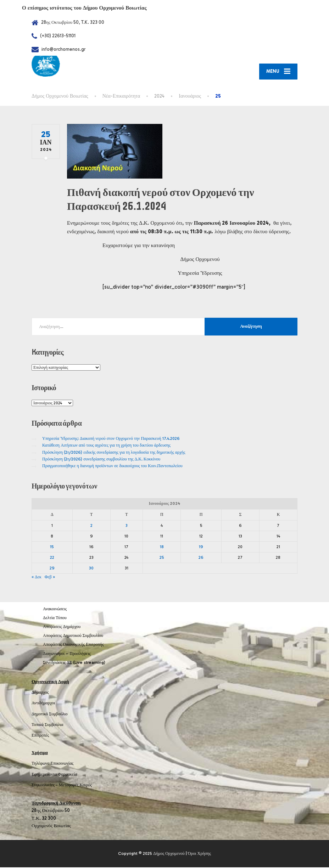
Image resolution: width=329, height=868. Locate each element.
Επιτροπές (40, 736)
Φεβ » (50, 578)
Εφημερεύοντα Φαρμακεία (54, 775)
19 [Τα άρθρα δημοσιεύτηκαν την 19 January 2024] (201, 547)
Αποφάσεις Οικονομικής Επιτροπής (73, 645)
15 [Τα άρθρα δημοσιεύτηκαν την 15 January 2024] (52, 547)
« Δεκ (37, 578)
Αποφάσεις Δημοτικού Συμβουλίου (73, 636)
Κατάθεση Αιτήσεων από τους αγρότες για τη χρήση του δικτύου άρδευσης (106, 446)
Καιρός (86, 786)
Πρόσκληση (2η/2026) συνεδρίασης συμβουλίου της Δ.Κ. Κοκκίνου (101, 460)
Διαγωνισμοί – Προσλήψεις (67, 654)
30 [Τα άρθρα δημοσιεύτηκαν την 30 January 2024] (91, 569)
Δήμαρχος (40, 693)
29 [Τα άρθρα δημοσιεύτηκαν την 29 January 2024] (52, 569)
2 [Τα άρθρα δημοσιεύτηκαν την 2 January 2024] (91, 526)
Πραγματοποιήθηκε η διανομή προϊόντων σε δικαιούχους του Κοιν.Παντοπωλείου (112, 466)
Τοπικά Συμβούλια (48, 725)
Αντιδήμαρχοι (43, 704)
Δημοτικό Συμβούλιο (50, 714)
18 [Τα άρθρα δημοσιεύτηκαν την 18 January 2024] (162, 547)
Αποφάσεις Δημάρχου (62, 627)
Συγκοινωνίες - (45, 786)
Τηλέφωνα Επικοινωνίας (52, 764)
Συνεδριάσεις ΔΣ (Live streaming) (74, 663)
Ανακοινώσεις (55, 609)
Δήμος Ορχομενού (169, 854)
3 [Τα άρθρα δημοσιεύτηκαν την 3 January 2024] (127, 526)
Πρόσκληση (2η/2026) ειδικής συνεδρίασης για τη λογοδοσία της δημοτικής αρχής (114, 453)
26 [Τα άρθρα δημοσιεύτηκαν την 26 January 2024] (201, 558)
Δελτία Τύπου (55, 618)
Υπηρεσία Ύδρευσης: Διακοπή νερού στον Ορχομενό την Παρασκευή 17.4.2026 (111, 439)
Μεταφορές (69, 786)
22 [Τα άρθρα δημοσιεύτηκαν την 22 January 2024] (52, 558)
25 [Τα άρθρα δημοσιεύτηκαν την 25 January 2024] (162, 558)
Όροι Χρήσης (199, 854)
